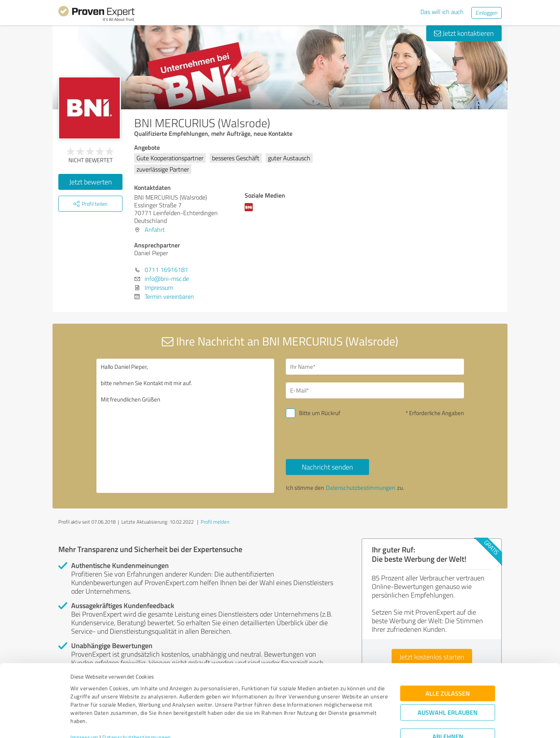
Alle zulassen (448, 658)
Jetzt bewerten (91, 182)
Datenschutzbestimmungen (137, 702)
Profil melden (215, 522)
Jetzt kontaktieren (464, 33)
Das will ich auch (442, 12)
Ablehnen (448, 701)
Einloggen (486, 13)
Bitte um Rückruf (320, 413)
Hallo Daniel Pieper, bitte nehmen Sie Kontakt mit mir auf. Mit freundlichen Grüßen (185, 426)
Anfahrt (155, 230)
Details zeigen (335, 723)
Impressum (84, 702)
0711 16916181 (166, 270)
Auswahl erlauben (448, 677)
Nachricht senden (327, 467)
